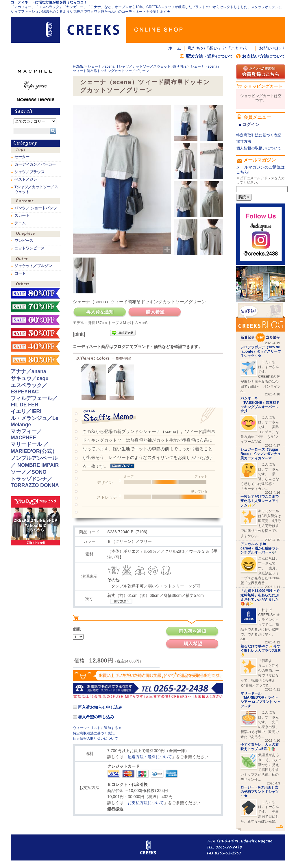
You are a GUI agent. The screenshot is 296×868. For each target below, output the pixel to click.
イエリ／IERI (26, 411)
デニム (20, 223)
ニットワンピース (29, 248)
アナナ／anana (28, 371)
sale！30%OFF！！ (35, 360)
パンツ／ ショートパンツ (36, 208)
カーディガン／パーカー (35, 164)
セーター (22, 157)
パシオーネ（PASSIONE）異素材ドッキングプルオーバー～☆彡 (260, 405)
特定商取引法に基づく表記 (94, 733)
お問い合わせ (272, 48)
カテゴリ (35, 143)
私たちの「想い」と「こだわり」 (220, 48)
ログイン (251, 124)
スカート (22, 216)
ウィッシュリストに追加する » (97, 728)
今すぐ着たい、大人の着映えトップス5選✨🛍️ (260, 747)
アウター (35, 259)
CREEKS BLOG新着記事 (261, 323)
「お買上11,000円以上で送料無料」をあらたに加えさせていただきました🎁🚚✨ (260, 597)
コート (20, 273)
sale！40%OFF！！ (35, 347)
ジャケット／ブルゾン (33, 266)
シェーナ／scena (101, 66)
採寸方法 (244, 141)
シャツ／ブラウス (29, 172)
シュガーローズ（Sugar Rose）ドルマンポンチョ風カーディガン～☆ (260, 454)
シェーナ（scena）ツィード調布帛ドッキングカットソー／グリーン (147, 69)
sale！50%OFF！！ (35, 333)
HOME (78, 66)
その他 (35, 285)
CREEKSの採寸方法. (121, 601)
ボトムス (35, 202)
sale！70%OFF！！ (35, 307)
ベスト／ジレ (26, 179)
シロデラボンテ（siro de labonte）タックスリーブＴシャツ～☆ (261, 351)
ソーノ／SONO (29, 472)
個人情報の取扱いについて (259, 148)
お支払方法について (146, 803)
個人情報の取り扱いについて (95, 739)
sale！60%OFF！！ (35, 320)
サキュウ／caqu (30, 378)
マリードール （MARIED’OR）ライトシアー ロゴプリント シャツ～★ (261, 700)
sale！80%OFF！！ (35, 293)
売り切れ (180, 66)
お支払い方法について (264, 56)
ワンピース (35, 234)
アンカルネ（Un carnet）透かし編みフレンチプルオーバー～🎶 (260, 548)
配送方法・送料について (209, 56)
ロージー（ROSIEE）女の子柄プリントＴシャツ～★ (260, 792)
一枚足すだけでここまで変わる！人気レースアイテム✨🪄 (260, 501)
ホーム (175, 48)
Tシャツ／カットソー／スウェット (143, 66)
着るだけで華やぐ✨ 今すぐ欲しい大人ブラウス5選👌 (261, 651)
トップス (35, 150)
